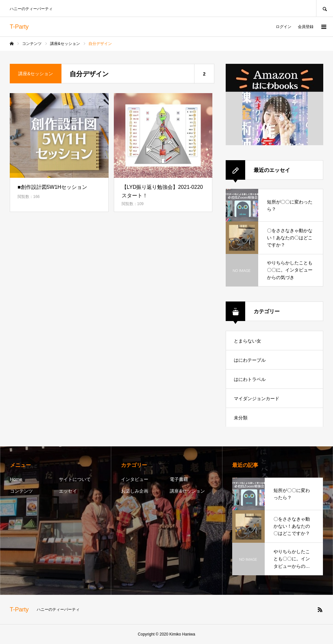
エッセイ (68, 491)
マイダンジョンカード (257, 399)
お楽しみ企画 (135, 491)
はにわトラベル (250, 379)
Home (16, 479)
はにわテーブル (250, 360)
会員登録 (306, 27)
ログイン (284, 27)
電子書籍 (179, 479)
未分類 (241, 418)
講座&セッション (187, 491)
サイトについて (75, 479)
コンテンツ (21, 491)
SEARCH (325, 8)
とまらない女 (247, 341)
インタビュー (135, 479)
